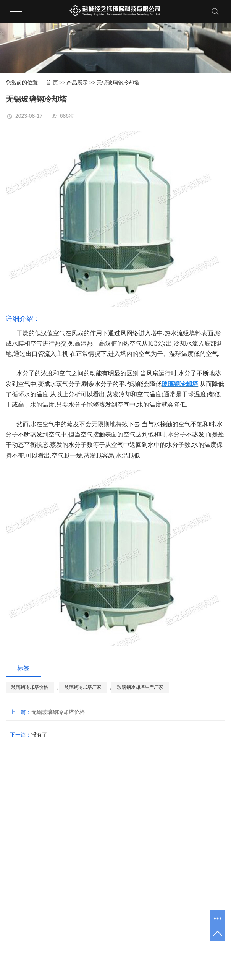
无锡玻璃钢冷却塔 (118, 83)
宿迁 (176, 948)
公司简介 (140, 796)
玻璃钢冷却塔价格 (30, 687)
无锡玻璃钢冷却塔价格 (58, 712)
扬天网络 (184, 937)
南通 (164, 948)
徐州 (200, 948)
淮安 (135, 948)
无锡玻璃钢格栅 (160, 822)
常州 (123, 948)
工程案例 (183, 773)
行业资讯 (194, 818)
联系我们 (219, 773)
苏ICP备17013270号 (60, 937)
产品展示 (77, 83)
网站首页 (128, 773)
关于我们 (141, 773)
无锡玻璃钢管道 (160, 886)
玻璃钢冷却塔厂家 (83, 687)
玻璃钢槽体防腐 (89, 926)
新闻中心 (195, 773)
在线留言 (207, 773)
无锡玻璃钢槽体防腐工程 (160, 795)
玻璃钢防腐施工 (128, 926)
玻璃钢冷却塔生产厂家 (140, 687)
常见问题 (194, 839)
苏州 (99, 948)
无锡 (111, 948)
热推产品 (36, 948)
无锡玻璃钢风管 (160, 864)
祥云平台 (131, 937)
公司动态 (194, 796)
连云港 (149, 948)
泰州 (188, 948)
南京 (87, 948)
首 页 (52, 83)
